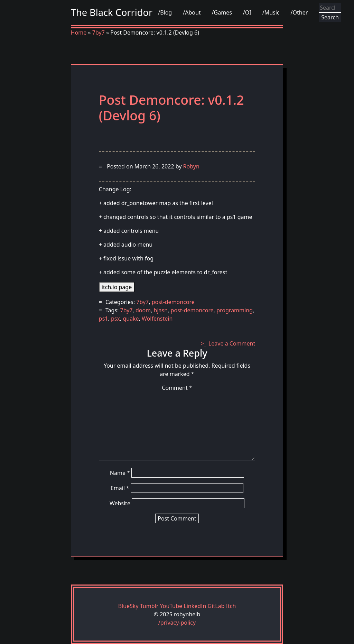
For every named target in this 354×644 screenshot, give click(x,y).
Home (79, 33)
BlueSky (128, 606)
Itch (231, 606)
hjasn (161, 310)
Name (120, 473)
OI (248, 12)
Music (272, 12)
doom (143, 310)
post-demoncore (173, 302)
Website (120, 503)
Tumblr (149, 606)
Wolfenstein (157, 319)
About (193, 12)
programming (235, 310)
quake (131, 319)
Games (223, 12)
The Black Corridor (112, 12)
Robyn (191, 166)
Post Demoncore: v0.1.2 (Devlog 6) (171, 108)
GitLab (216, 606)
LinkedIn (195, 606)
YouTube (171, 606)
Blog (166, 12)
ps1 (104, 319)
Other (300, 12)
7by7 (99, 33)
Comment (177, 388)
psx (115, 319)
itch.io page (117, 287)
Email (120, 488)
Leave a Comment (232, 343)
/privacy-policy (177, 623)
